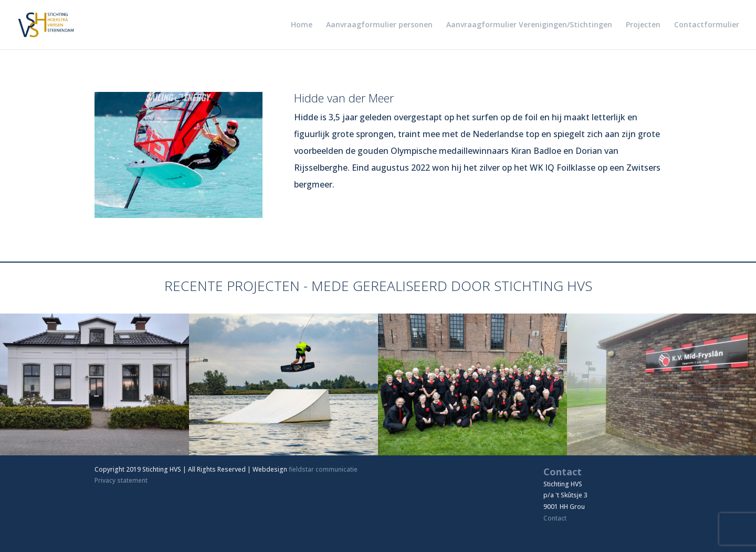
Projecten (643, 25)
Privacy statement (121, 480)
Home (302, 25)
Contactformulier (707, 25)
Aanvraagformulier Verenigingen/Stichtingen (529, 25)
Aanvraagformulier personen (379, 25)
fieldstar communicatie (323, 469)
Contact (555, 518)
